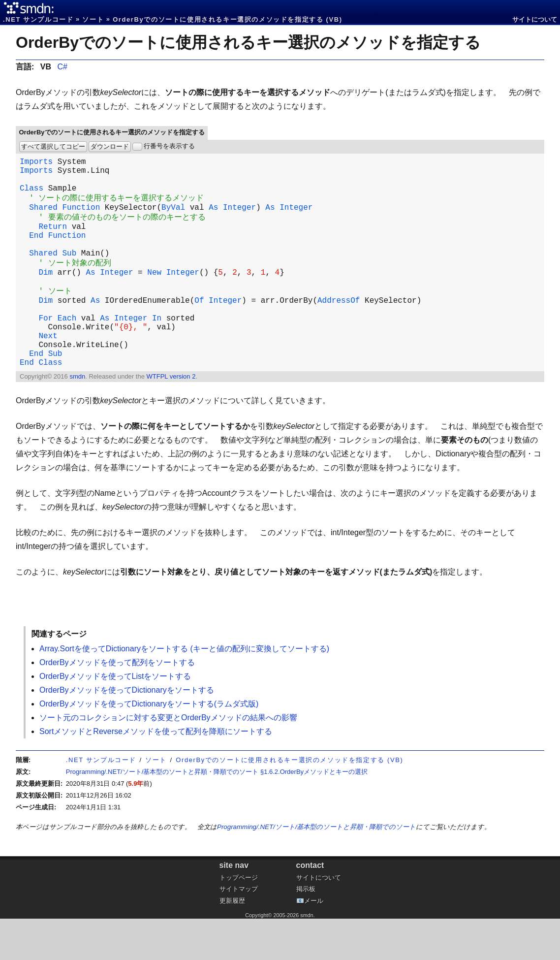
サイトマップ (239, 930)
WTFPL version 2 (171, 418)
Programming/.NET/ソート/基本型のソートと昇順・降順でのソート (316, 868)
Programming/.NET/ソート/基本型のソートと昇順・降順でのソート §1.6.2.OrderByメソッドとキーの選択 (217, 813)
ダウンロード (110, 146)
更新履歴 (232, 942)
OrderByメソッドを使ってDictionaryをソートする (127, 731)
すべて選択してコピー (53, 146)
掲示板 (306, 930)
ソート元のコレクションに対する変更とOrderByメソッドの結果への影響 (168, 759)
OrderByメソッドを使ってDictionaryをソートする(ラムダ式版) (149, 745)
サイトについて (535, 19)
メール (314, 942)
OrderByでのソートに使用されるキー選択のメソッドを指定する (248, 42)
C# (62, 67)
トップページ (239, 919)
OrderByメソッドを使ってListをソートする (115, 718)
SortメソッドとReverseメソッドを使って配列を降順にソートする (156, 773)
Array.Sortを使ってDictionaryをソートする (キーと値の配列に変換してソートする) (184, 690)
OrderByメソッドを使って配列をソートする (117, 704)
